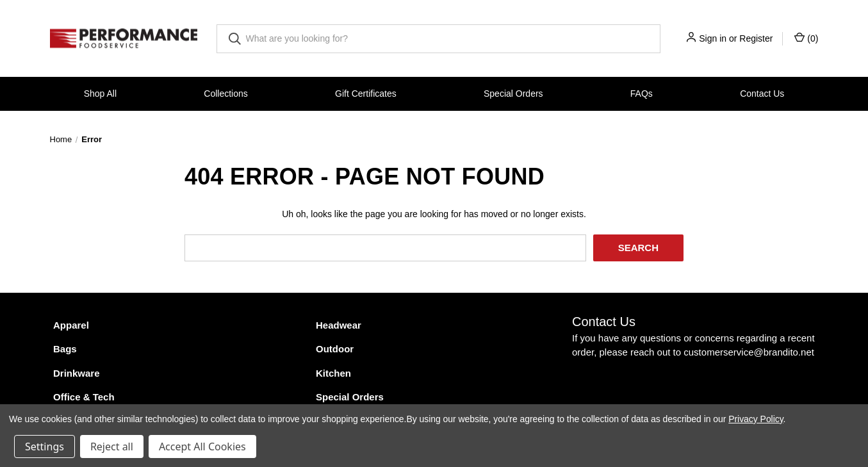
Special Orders (513, 94)
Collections (225, 94)
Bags (65, 349)
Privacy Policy (756, 419)
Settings (45, 447)
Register (756, 38)
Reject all (112, 447)
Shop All (100, 94)
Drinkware (77, 373)
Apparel (71, 325)
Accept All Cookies (202, 447)
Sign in (713, 38)
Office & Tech (84, 397)
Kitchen (333, 373)
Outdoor (335, 349)
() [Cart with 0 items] (806, 38)
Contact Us (762, 94)
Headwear (339, 325)
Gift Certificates (366, 94)
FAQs (642, 94)
